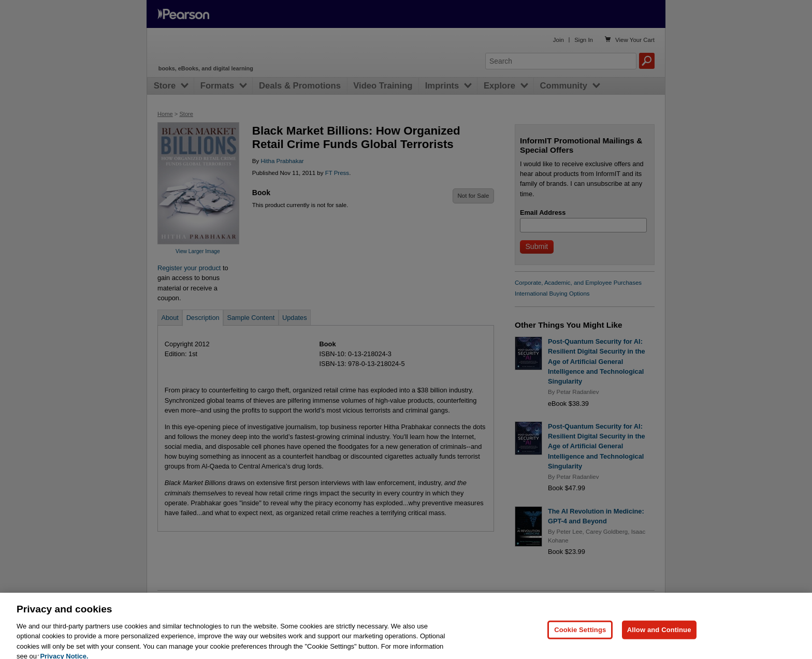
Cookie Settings (580, 640)
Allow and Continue (659, 640)
